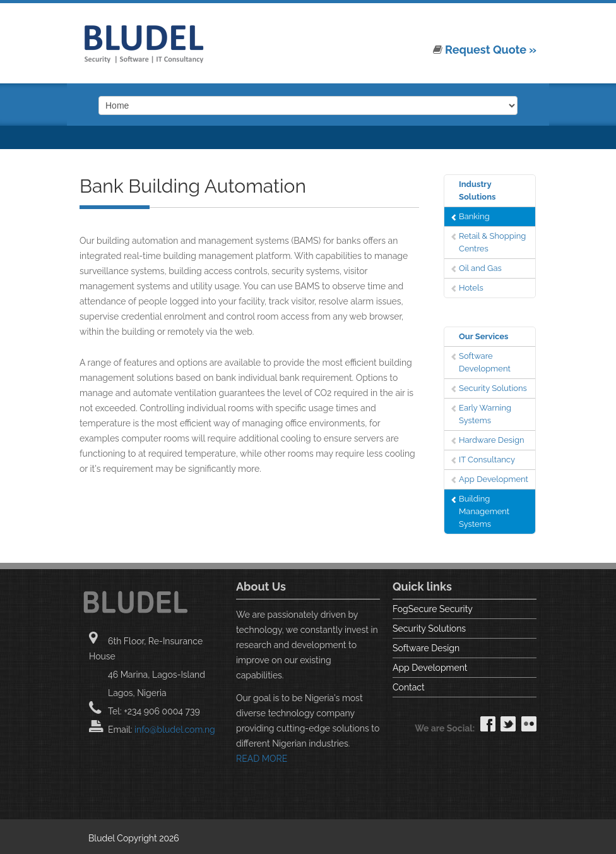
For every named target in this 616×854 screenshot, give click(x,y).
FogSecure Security (433, 609)
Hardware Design (492, 440)
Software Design (426, 648)
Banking (474, 216)
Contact (409, 687)
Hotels (471, 288)
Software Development (485, 362)
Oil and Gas (480, 268)
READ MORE (262, 759)
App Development (494, 479)
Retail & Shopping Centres (492, 242)
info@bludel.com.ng (175, 730)
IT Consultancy (487, 460)
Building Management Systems (484, 511)
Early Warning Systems (485, 414)
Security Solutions (493, 388)
